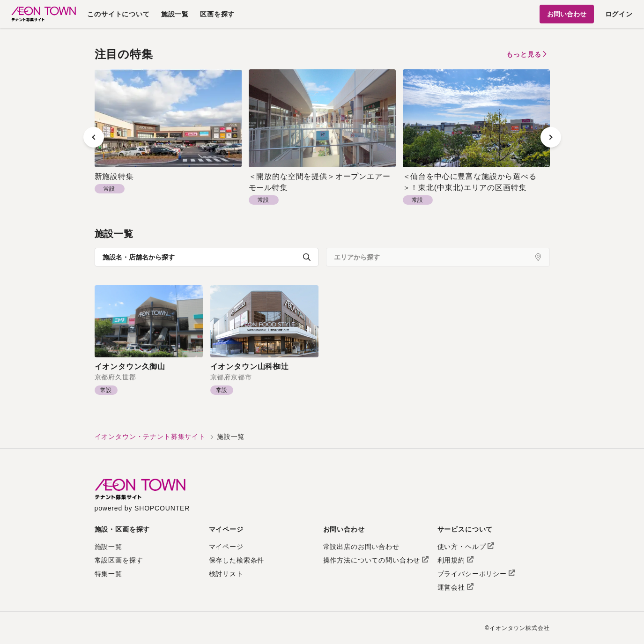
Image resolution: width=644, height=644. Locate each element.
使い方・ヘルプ (466, 547)
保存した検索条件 (237, 560)
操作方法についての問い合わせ (376, 560)
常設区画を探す (119, 560)
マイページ (226, 547)
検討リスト (226, 574)
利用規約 (455, 560)
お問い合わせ (567, 14)
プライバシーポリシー (476, 574)
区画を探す (217, 14)
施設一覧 (175, 14)
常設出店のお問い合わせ (361, 547)
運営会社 (455, 587)
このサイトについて (118, 14)
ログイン (619, 14)
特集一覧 (108, 574)
